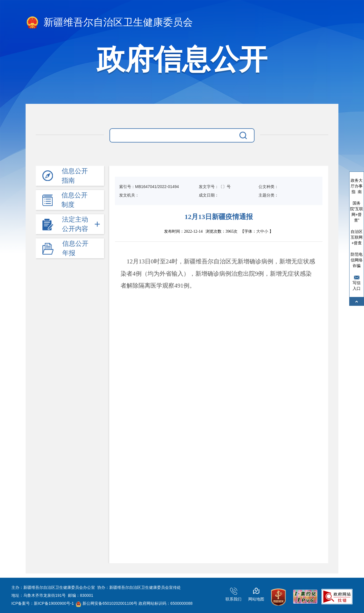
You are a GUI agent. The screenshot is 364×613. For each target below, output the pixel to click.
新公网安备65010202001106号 (107, 603)
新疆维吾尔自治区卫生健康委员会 (109, 23)
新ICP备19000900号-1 (54, 603)
